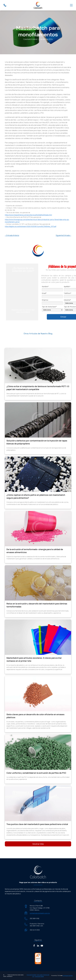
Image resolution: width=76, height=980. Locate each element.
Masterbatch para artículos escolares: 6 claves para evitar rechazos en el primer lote (34, 659)
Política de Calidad (39, 976)
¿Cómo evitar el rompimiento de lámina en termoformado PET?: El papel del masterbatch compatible (38, 388)
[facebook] (34, 946)
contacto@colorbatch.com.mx (40, 913)
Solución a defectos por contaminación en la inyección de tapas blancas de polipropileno (37, 442)
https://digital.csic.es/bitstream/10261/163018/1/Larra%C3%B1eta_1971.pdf (31, 226)
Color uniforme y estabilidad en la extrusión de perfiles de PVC (36, 773)
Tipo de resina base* (49, 307)
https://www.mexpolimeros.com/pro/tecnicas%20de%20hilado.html (28, 215)
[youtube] (42, 946)
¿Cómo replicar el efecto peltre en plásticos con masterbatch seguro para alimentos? (36, 496)
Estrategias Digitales (68, 975)
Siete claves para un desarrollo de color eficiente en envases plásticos (35, 716)
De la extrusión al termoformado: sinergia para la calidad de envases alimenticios (35, 551)
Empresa (45, 300)
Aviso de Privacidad (31, 975)
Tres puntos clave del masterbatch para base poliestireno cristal (37, 824)
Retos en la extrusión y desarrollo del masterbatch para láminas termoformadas (37, 605)
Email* (44, 293)
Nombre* (45, 287)
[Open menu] (71, 5)
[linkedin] (38, 946)
